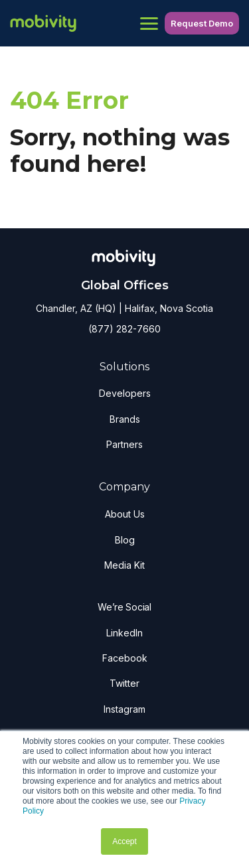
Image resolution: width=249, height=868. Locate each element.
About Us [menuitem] (125, 514)
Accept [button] (124, 841)
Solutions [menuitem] (124, 367)
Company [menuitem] (124, 487)
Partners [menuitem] (124, 444)
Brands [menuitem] (125, 419)
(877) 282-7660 (124, 329)
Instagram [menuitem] (124, 709)
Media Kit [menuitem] (124, 565)
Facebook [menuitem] (125, 658)
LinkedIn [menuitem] (124, 633)
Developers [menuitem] (125, 393)
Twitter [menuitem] (124, 683)
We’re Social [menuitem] (124, 607)
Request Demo (202, 23)
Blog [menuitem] (125, 540)
